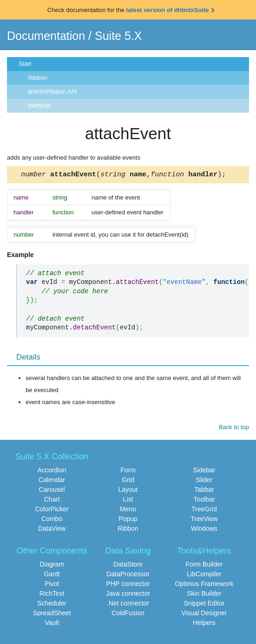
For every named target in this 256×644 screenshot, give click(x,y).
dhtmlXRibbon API (53, 92)
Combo (52, 520)
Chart (52, 501)
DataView (52, 530)
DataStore (128, 566)
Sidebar (204, 471)
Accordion (52, 471)
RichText (52, 595)
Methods (39, 106)
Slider (204, 481)
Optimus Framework (204, 585)
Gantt (52, 575)
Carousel (52, 491)
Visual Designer (204, 614)
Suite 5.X (118, 36)
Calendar (52, 481)
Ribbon (37, 78)
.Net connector (128, 605)
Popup (128, 520)
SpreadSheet (52, 614)
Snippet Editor (204, 605)
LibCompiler (204, 575)
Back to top (234, 428)
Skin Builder (204, 595)
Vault (52, 624)
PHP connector (128, 585)
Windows (204, 530)
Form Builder (204, 566)
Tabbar (204, 491)
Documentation (46, 36)
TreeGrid (204, 510)
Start (25, 64)
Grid (128, 481)
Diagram (52, 566)
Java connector (128, 595)
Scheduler (52, 605)
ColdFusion (128, 614)
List (128, 501)
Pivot (52, 585)
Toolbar (204, 501)
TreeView (204, 520)
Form (128, 471)
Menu (128, 510)
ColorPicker (52, 510)
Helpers (204, 624)
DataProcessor (128, 575)
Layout (128, 491)
